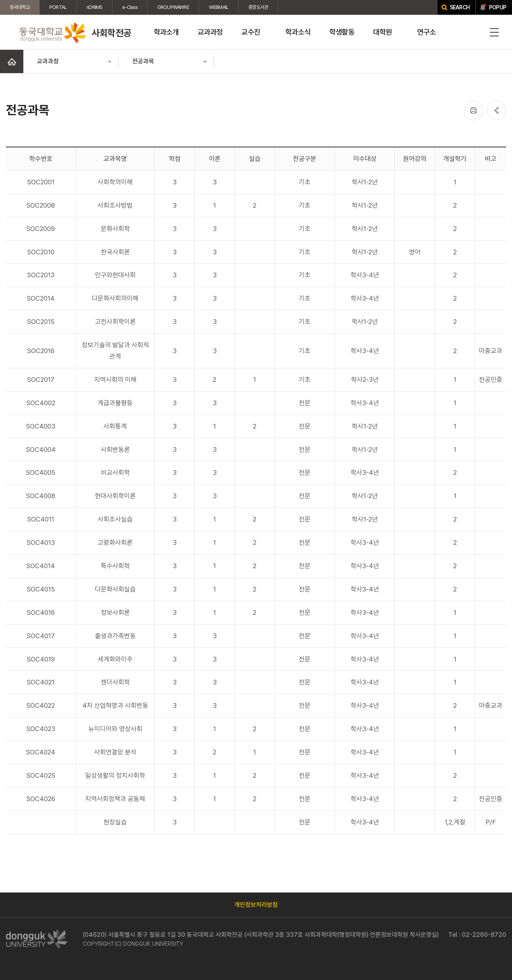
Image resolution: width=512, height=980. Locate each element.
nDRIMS (94, 7)
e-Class (130, 7)
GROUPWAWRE (173, 7)
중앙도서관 (258, 7)
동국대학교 (20, 7)
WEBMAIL (219, 7)
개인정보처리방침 (256, 905)
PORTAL (58, 7)
